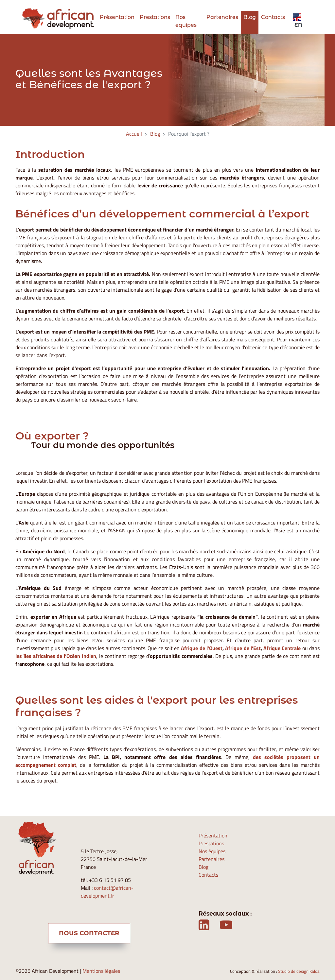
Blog (250, 17)
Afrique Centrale (282, 648)
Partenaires (222, 17)
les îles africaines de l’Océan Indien (56, 656)
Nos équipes (186, 21)
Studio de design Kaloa (299, 971)
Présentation (117, 17)
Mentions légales (101, 971)
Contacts (273, 17)
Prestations (155, 17)
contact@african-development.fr (107, 892)
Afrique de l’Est (243, 648)
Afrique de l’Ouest (202, 648)
